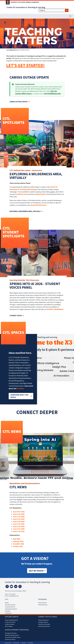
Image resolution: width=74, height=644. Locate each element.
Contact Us (8, 613)
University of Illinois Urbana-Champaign (25, 2)
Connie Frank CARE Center (13, 637)
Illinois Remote (43, 605)
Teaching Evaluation (11, 609)
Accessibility (30, 643)
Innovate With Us (10, 607)
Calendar (8, 611)
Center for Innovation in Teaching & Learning (26, 7)
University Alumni (43, 620)
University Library (10, 639)
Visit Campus (9, 626)
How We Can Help (10, 605)
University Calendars (44, 624)
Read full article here (39, 205)
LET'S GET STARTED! (25, 65)
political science (23, 194)
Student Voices (16, 316)
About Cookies (8, 643)
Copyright (24, 643)
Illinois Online (42, 603)
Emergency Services (11, 633)
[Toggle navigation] (70, 16)
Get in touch (36, 571)
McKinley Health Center (12, 635)
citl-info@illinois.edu (52, 94)
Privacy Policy (16, 643)
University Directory (44, 626)
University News (10, 624)
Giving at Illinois (43, 622)
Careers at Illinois (10, 622)
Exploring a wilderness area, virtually (25, 211)
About (7, 603)
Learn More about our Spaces (19, 396)
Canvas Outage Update (19, 102)
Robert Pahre (40, 194)
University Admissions (11, 620)
